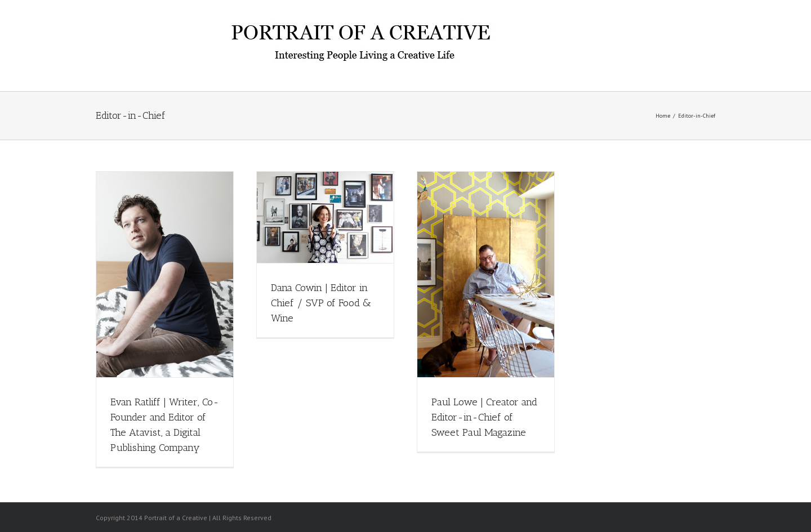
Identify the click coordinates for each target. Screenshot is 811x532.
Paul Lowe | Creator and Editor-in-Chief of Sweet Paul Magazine (484, 417)
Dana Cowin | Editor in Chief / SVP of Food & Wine (321, 303)
